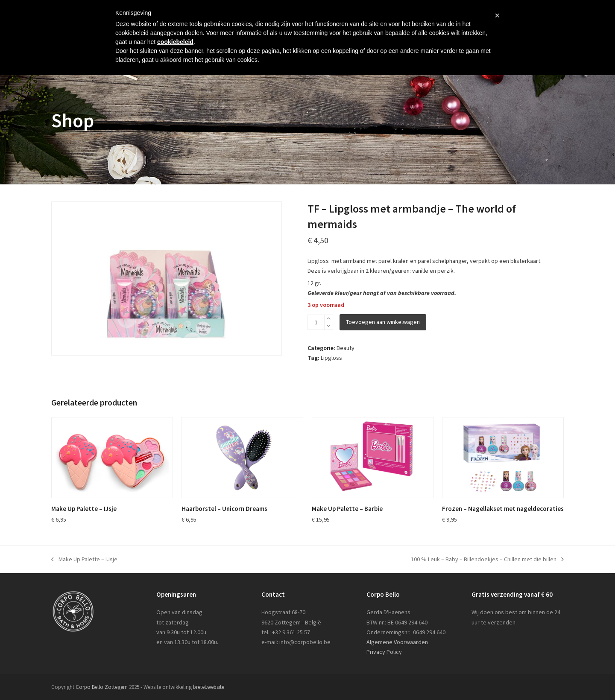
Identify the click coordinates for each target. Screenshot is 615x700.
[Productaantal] (316, 322)
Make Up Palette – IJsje (84, 560)
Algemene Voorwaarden (397, 642)
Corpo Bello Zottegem (102, 687)
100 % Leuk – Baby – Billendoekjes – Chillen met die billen (487, 560)
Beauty (346, 348)
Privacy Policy (384, 652)
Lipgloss (331, 358)
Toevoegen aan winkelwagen (383, 322)
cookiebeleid (175, 42)
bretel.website (209, 687)
